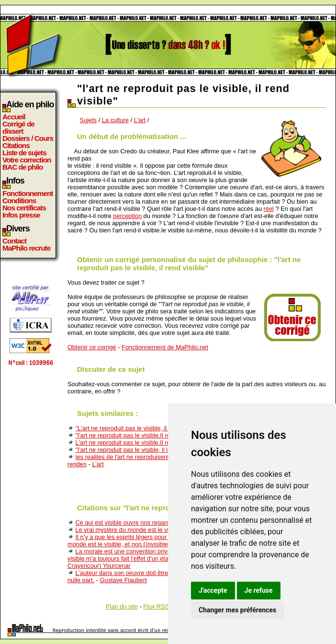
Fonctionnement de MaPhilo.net (165, 347)
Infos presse (21, 215)
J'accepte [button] (213, 590)
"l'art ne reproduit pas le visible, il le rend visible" (141, 450)
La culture (115, 120)
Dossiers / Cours (28, 138)
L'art (140, 120)
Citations (16, 145)
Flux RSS (156, 606)
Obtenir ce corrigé (92, 347)
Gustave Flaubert (123, 580)
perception (127, 216)
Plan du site (122, 606)
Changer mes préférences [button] (237, 610)
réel (269, 209)
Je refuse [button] (259, 590)
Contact (14, 241)
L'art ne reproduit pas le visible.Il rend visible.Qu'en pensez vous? (164, 443)
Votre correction (27, 160)
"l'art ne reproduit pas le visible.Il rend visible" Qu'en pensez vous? (166, 435)
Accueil (14, 117)
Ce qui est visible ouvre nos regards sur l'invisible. (143, 523)
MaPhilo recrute (26, 248)
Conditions (19, 201)
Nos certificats (24, 208)
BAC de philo (22, 167)
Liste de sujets (24, 153)
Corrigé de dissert (18, 127)
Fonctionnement (28, 193)
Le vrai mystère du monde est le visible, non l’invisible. (149, 530)
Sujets (89, 120)
